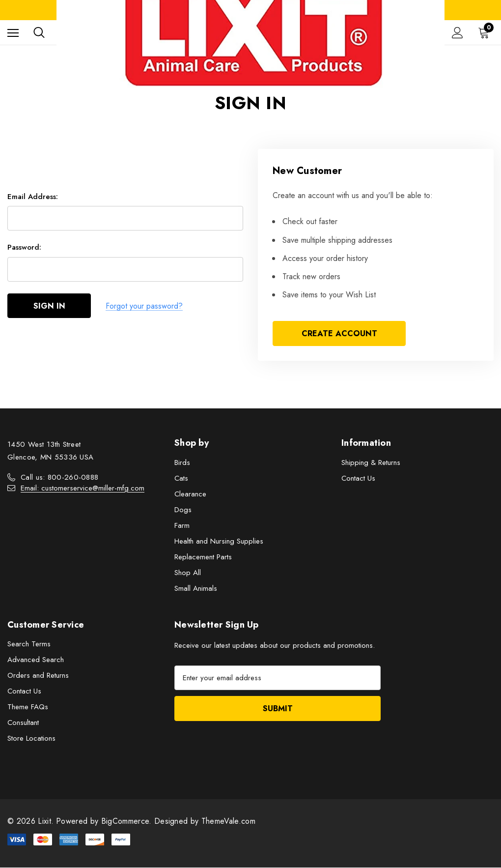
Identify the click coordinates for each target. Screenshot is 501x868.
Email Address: (33, 197)
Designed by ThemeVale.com (205, 822)
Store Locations (31, 739)
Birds (182, 463)
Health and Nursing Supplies (219, 541)
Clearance (190, 494)
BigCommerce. (128, 822)
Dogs (183, 510)
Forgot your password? (144, 306)
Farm (182, 525)
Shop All (188, 573)
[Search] (39, 32)
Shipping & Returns (371, 463)
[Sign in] (458, 33)
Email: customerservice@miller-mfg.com (83, 488)
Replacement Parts (203, 557)
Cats (181, 478)
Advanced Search (36, 660)
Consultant (23, 723)
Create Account (339, 333)
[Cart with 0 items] (486, 32)
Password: (24, 248)
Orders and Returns (38, 676)
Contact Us (358, 478)
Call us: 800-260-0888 (59, 477)
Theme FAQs (28, 707)
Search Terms (29, 644)
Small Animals (196, 588)
